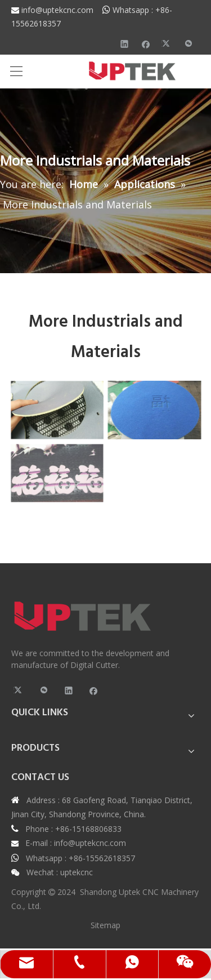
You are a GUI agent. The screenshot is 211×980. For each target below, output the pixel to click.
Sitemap (105, 925)
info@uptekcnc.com (62, 10)
